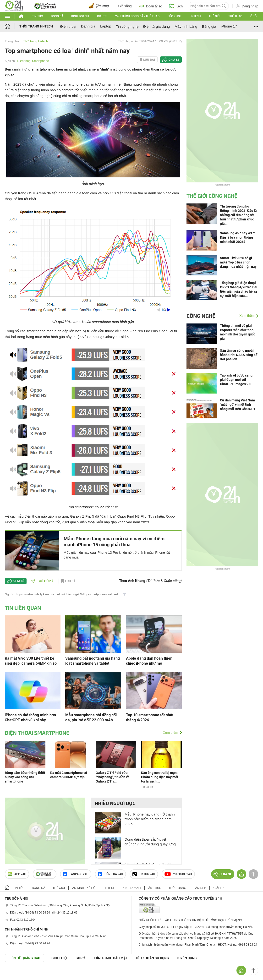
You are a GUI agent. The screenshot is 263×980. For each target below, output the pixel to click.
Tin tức (37, 16)
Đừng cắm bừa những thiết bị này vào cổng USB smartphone (25, 777)
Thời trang (177, 888)
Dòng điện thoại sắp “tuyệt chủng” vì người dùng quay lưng (150, 842)
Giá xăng (125, 6)
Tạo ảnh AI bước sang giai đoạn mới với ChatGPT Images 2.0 (236, 380)
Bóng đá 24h (110, 874)
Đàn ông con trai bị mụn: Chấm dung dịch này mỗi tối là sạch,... (160, 777)
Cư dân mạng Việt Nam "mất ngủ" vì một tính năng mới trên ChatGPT (238, 405)
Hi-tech (195, 16)
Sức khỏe (175, 16)
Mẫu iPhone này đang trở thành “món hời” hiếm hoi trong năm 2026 (150, 819)
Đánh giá (88, 26)
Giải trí (102, 16)
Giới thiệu (60, 958)
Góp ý (80, 958)
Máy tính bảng (186, 26)
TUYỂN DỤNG (186, 958)
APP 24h (17, 874)
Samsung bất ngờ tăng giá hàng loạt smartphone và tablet (93, 661)
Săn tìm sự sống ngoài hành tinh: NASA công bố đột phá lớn (239, 355)
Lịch (176, 6)
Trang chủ (12, 41)
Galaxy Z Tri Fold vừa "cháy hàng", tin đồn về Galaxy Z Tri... (113, 777)
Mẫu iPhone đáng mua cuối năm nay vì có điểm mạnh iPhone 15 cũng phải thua (114, 542)
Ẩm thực (155, 888)
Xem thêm (170, 733)
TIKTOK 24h (144, 874)
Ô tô (253, 16)
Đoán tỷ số (151, 6)
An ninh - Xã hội (84, 888)
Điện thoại (68, 26)
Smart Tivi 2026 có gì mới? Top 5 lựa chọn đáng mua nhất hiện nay (238, 262)
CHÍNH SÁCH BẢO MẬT (110, 958)
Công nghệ (201, 316)
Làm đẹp (200, 888)
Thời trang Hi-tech (36, 26)
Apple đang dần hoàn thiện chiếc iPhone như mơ (149, 661)
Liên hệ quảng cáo (25, 958)
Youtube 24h (178, 874)
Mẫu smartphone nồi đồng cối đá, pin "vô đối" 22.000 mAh (91, 717)
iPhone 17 (229, 26)
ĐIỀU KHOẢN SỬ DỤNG (152, 958)
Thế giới (214, 16)
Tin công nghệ (127, 26)
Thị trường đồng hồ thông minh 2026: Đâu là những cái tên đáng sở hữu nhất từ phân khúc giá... (238, 215)
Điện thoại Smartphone (33, 61)
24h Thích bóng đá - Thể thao (137, 16)
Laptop (106, 26)
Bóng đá (57, 16)
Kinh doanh (80, 16)
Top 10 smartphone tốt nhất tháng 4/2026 (150, 717)
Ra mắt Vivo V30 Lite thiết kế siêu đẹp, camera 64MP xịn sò (31, 661)
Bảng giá (209, 26)
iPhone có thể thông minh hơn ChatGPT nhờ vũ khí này (30, 717)
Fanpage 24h (76, 874)
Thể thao (235, 16)
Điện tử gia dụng (156, 26)
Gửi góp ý (43, 581)
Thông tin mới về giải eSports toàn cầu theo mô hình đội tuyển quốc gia (238, 332)
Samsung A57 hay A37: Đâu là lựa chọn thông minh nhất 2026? (237, 237)
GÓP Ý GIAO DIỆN (14, 974)
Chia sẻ (174, 60)
